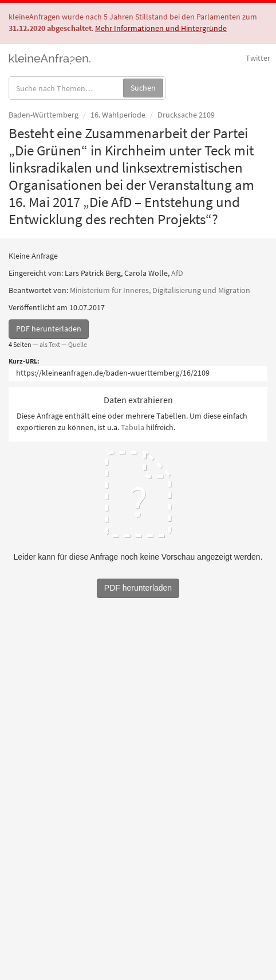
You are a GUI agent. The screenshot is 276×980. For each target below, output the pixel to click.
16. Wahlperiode (118, 115)
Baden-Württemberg (44, 115)
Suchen (143, 88)
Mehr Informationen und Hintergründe (161, 28)
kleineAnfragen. (50, 58)
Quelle (78, 344)
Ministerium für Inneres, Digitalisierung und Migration (160, 290)
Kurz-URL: (24, 361)
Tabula (133, 427)
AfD (177, 273)
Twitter (258, 58)
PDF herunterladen (49, 329)
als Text (50, 344)
